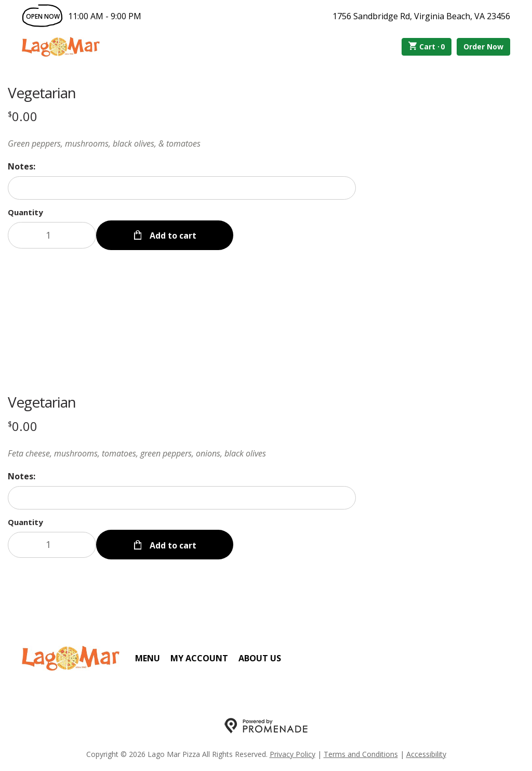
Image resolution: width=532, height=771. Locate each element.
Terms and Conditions (361, 753)
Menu (148, 657)
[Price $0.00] (23, 116)
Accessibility (426, 753)
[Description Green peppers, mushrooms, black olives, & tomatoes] (182, 143)
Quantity (25, 212)
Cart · (427, 47)
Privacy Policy (292, 753)
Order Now (483, 47)
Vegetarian (42, 93)
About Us (260, 657)
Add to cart (172, 235)
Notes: (22, 166)
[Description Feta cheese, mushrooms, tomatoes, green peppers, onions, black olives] (182, 453)
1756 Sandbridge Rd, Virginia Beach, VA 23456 (421, 16)
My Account (199, 657)
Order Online (159, 47)
